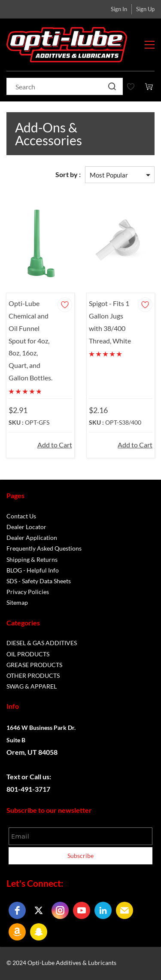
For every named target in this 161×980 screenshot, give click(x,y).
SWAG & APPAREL (32, 686)
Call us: (41, 776)
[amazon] (17, 932)
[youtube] (82, 910)
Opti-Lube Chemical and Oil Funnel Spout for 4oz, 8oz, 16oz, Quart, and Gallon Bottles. (30, 340)
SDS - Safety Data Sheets (39, 581)
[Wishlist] (134, 86)
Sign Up (145, 9)
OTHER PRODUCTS (33, 675)
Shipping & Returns (32, 559)
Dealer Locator (26, 527)
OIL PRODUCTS (28, 654)
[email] (125, 910)
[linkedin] (103, 910)
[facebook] (17, 910)
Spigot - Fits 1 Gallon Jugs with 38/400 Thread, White (110, 322)
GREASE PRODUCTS (34, 665)
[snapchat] (39, 932)
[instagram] (60, 910)
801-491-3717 (28, 789)
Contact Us (21, 516)
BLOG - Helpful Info (33, 570)
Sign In (119, 9)
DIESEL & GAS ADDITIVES (42, 643)
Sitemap (17, 602)
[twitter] (39, 910)
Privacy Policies (28, 592)
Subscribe (80, 856)
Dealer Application (32, 537)
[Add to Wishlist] (65, 305)
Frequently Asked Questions (44, 548)
